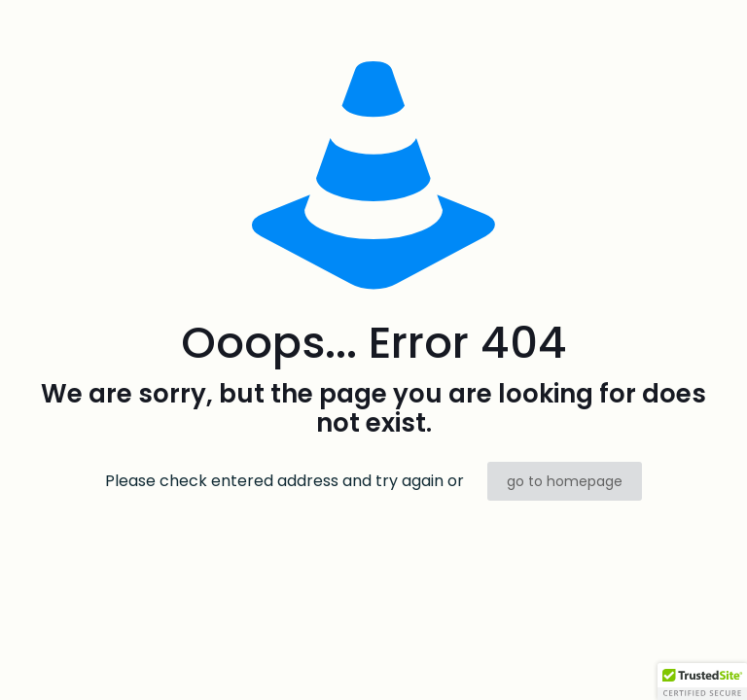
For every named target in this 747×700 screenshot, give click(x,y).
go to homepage (565, 481)
